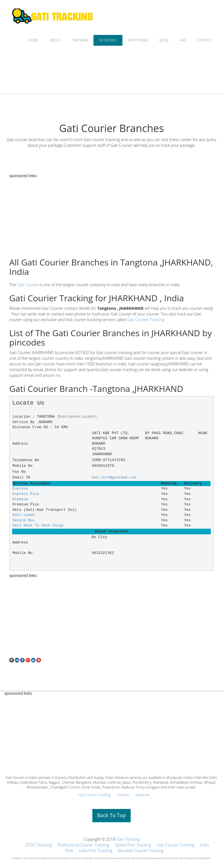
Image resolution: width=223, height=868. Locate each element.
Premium (20, 499)
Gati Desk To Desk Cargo (38, 525)
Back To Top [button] (112, 815)
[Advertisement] (112, 618)
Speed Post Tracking (133, 845)
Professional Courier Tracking (84, 845)
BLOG (164, 40)
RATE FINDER (138, 40)
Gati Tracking (128, 839)
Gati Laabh (24, 515)
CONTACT (205, 40)
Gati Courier (28, 285)
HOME (33, 40)
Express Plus (26, 494)
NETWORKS (108, 40)
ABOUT (55, 40)
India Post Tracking (95, 851)
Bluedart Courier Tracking (141, 851)
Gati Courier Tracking (146, 320)
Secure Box (24, 520)
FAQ (183, 40)
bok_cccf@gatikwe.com (114, 477)
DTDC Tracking (39, 845)
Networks (143, 795)
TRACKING (80, 40)
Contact (123, 795)
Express (20, 489)
